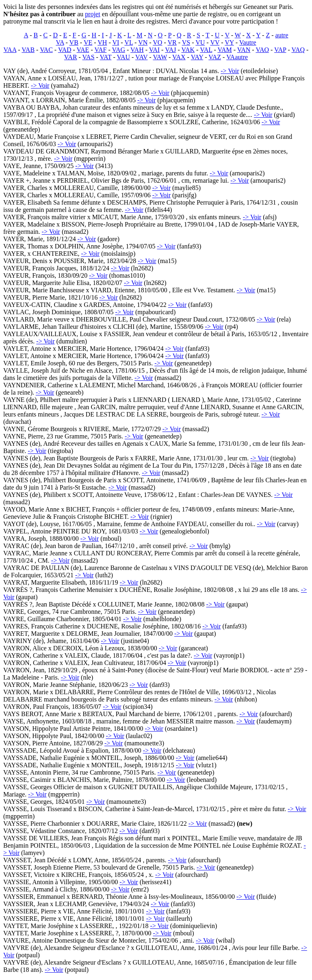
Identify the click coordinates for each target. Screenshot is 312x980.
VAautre (237, 57)
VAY (197, 57)
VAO (262, 50)
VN (143, 42)
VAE (83, 50)
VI (116, 42)
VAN (244, 50)
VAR (71, 57)
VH (102, 42)
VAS (89, 57)
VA (60, 42)
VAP (280, 50)
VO (157, 42)
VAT (106, 57)
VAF (100, 50)
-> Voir (230, 71)
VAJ (170, 50)
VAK (188, 50)
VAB (28, 50)
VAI (154, 50)
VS (186, 42)
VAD (65, 50)
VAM (224, 50)
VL (129, 42)
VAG (118, 50)
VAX (179, 57)
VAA (10, 50)
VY (229, 42)
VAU (123, 57)
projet (92, 14)
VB (74, 42)
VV (215, 42)
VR (172, 42)
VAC (46, 50)
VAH (137, 50)
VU (200, 42)
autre (282, 35)
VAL (206, 50)
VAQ (298, 50)
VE (88, 42)
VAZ (215, 57)
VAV (141, 57)
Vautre (248, 42)
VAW (160, 57)
